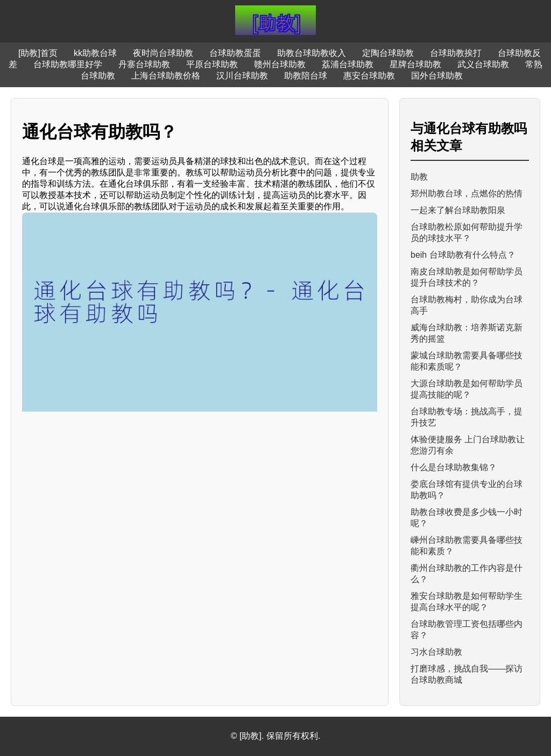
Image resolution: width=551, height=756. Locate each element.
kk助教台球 (95, 53)
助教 (419, 177)
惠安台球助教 (369, 76)
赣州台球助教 (280, 64)
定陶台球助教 (388, 53)
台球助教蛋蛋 (235, 53)
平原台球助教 (212, 64)
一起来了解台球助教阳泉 (458, 210)
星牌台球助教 (415, 64)
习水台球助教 (436, 652)
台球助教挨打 (456, 53)
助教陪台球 (306, 76)
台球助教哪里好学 (68, 64)
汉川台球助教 (242, 76)
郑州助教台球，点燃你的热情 (467, 193)
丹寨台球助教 (144, 64)
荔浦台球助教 (348, 64)
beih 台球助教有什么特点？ (463, 255)
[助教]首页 (38, 53)
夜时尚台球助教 (163, 53)
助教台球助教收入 (312, 53)
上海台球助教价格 (166, 76)
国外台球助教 (437, 76)
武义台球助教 (483, 64)
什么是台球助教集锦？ (454, 467)
